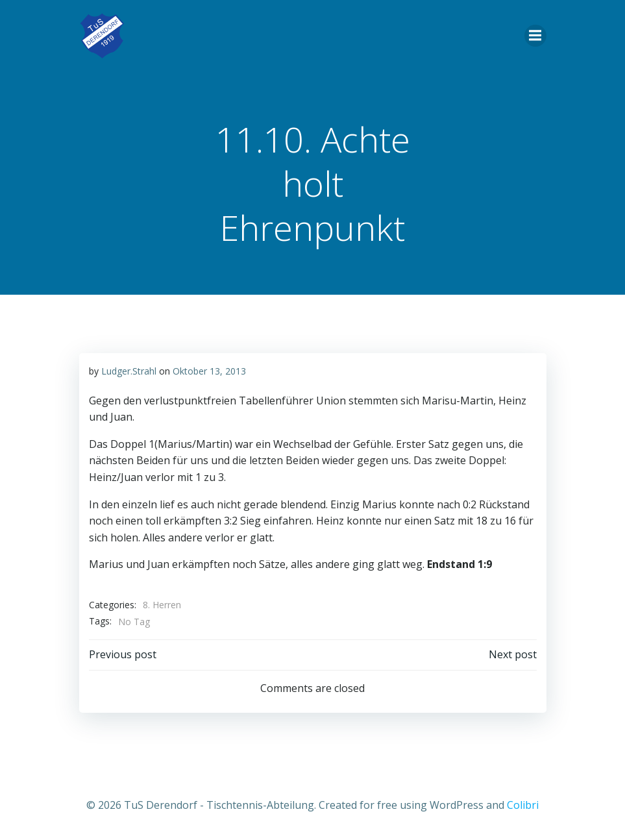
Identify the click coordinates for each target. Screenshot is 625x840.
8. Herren (162, 605)
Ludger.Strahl (129, 371)
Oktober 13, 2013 (209, 371)
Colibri (523, 805)
